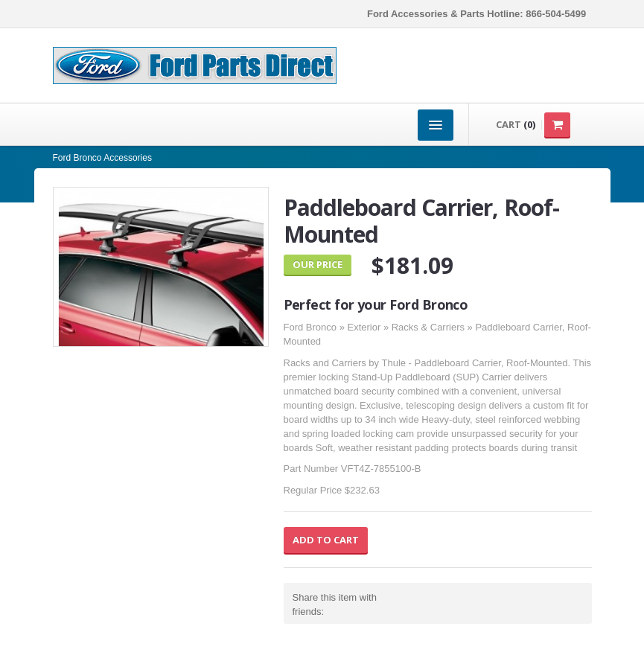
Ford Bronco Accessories (102, 158)
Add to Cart (326, 540)
